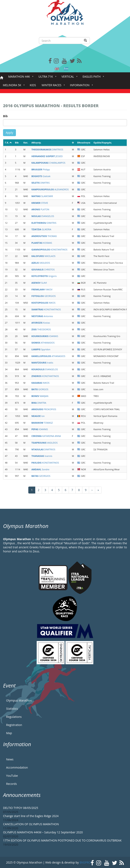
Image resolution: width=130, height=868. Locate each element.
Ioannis (42, 456)
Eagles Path (92, 78)
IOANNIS (45, 336)
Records (12, 784)
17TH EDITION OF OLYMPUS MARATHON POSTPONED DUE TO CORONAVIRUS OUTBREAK (62, 840)
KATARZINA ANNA (46, 436)
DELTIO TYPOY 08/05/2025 (21, 808)
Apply (9, 133)
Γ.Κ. (8, 143)
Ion (38, 416)
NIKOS (43, 303)
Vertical (69, 78)
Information (80, 86)
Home (2, 78)
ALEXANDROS (50, 189)
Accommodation (17, 767)
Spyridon (41, 349)
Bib (5, 116)
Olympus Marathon (19, 700)
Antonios (42, 316)
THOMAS (44, 236)
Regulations (14, 717)
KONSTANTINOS (49, 249)
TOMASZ (42, 423)
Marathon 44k (20, 78)
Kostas (41, 323)
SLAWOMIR (42, 196)
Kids (33, 85)
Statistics (12, 709)
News (10, 759)
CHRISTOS (43, 269)
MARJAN (40, 396)
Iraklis (42, 363)
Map (9, 733)
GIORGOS (40, 389)
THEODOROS (41, 329)
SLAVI (39, 283)
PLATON (40, 209)
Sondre (40, 469)
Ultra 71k (47, 78)
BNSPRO (85, 862)
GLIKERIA (41, 229)
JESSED (47, 156)
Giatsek (41, 176)
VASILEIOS (41, 263)
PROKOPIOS (44, 409)
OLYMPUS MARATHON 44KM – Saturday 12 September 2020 (43, 832)
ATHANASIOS (43, 343)
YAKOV (42, 289)
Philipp (41, 169)
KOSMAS (42, 243)
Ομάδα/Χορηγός (102, 143)
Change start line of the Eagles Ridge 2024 (31, 816)
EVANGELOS (43, 216)
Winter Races (52, 86)
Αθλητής (36, 143)
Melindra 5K (13, 86)
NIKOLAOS (43, 256)
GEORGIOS (44, 296)
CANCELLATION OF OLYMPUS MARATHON (31, 824)
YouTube (12, 776)
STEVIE (40, 203)
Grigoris (44, 276)
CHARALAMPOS (48, 163)
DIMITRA (39, 403)
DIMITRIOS (47, 149)
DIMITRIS (41, 183)
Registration (14, 725)
